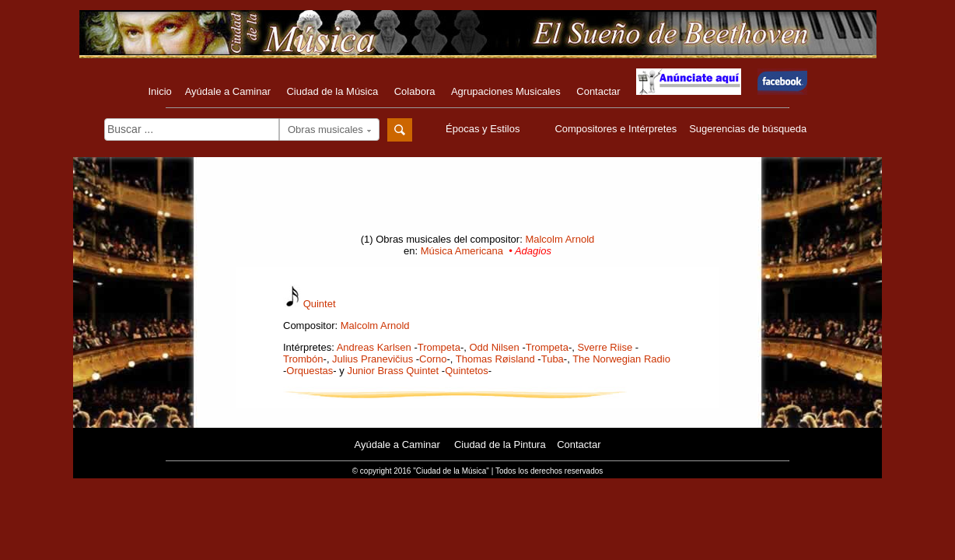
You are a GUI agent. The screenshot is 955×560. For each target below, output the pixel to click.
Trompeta (439, 347)
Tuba (553, 359)
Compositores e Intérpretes (616, 129)
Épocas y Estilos (484, 129)
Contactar (598, 91)
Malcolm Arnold (560, 239)
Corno (433, 359)
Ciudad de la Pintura (500, 444)
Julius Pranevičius (373, 359)
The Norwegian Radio (621, 359)
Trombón (303, 359)
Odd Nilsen (494, 347)
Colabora (415, 91)
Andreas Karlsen (374, 347)
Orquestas (310, 371)
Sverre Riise (605, 347)
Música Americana (462, 251)
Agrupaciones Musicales (506, 91)
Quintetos (467, 371)
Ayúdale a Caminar (228, 91)
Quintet (320, 304)
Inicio (159, 91)
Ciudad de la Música (332, 91)
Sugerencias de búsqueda (748, 129)
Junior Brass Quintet (393, 371)
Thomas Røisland (495, 359)
